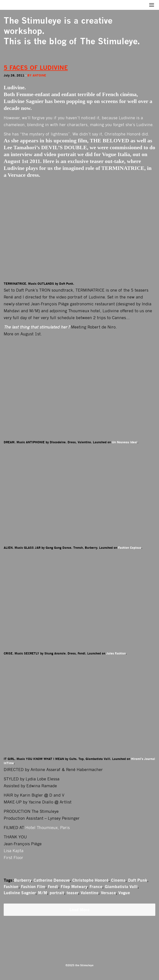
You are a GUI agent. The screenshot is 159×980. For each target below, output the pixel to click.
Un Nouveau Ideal (125, 442)
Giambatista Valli (121, 887)
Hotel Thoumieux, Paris (48, 828)
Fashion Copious (130, 548)
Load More (79, 910)
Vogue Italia (116, 154)
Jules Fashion (116, 653)
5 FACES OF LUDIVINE (36, 68)
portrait (57, 893)
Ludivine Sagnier (20, 893)
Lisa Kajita (14, 851)
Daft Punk (138, 880)
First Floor (13, 858)
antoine (39, 75)
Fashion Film (33, 887)
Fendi (53, 887)
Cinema (118, 880)
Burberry (23, 880)
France (96, 887)
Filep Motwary (74, 887)
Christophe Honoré (90, 880)
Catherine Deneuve (52, 880)
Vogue (124, 893)
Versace (108, 893)
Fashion (11, 887)
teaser (72, 893)
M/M (43, 893)
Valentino (89, 893)
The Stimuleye (32, 21)
